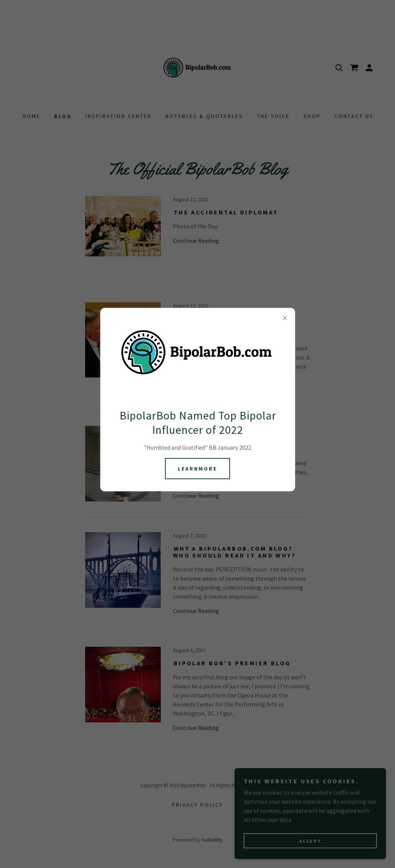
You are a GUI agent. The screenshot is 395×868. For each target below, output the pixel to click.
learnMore (197, 469)
